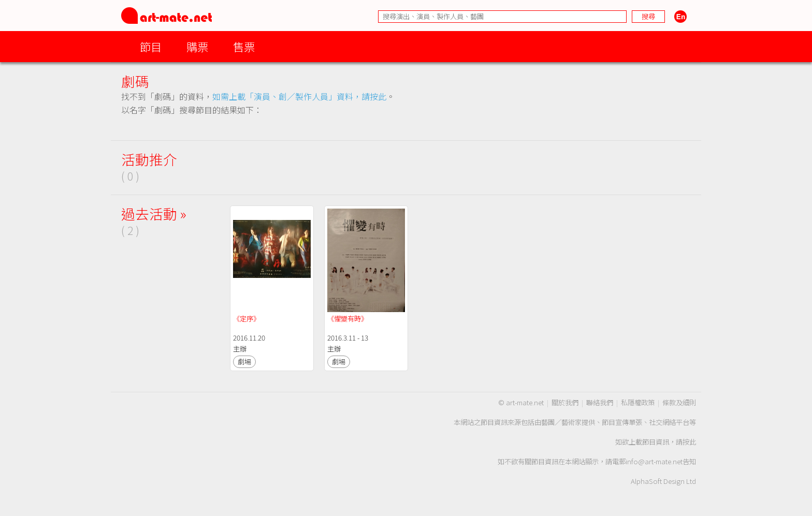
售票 (244, 46)
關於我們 (565, 402)
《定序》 (247, 319)
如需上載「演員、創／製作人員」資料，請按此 (299, 96)
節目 (151, 46)
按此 (689, 442)
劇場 (244, 362)
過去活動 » (154, 213)
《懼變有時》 (347, 319)
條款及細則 (679, 402)
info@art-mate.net (654, 461)
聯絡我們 (600, 402)
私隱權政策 (638, 402)
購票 (197, 46)
